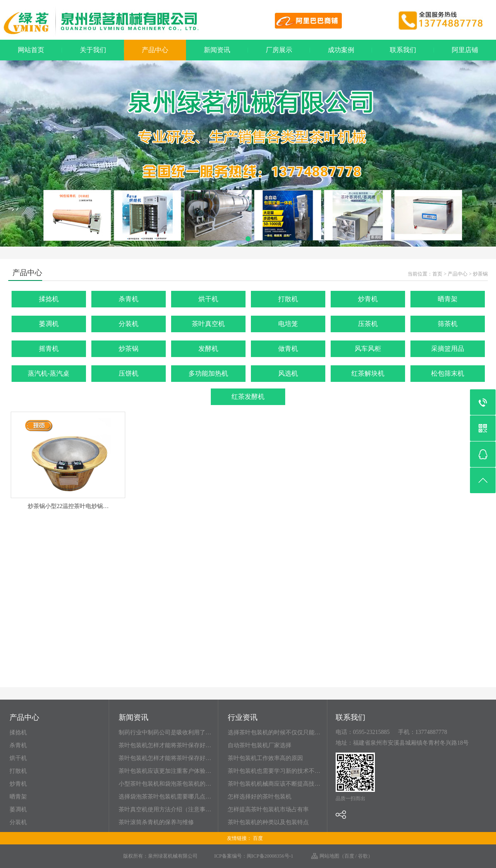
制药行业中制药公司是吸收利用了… (165, 733)
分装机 (129, 324)
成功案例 (341, 50)
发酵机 (208, 349)
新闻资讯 (217, 50)
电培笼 (288, 324)
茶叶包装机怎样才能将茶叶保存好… (165, 745)
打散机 (288, 299)
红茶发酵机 (248, 397)
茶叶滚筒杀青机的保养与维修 (156, 822)
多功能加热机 (208, 373)
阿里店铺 (465, 50)
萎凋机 (49, 324)
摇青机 (49, 349)
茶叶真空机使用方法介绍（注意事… (165, 809)
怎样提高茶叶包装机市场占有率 (268, 809)
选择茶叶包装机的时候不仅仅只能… (274, 733)
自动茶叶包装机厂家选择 (260, 745)
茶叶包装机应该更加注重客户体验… (165, 771)
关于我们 (93, 50)
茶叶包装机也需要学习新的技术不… (274, 771)
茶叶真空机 (208, 324)
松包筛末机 (448, 373)
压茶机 (368, 324)
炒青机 (368, 299)
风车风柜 (368, 349)
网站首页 (31, 50)
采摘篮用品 (448, 349)
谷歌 (363, 856)
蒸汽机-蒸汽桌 (49, 373)
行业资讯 (243, 718)
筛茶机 (448, 324)
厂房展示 (279, 50)
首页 (437, 274)
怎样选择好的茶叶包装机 (260, 797)
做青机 (288, 349)
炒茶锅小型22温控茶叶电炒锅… (68, 506)
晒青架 (448, 299)
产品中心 (155, 50)
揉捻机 (49, 299)
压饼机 (129, 373)
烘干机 (208, 299)
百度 (258, 838)
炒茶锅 (480, 274)
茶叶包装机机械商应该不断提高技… (274, 784)
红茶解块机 (368, 373)
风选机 (288, 373)
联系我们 (403, 50)
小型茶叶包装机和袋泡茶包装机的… (165, 784)
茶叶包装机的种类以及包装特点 (268, 822)
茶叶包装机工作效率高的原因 (265, 758)
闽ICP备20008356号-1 (270, 856)
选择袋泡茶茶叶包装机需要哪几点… (165, 797)
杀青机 (129, 299)
